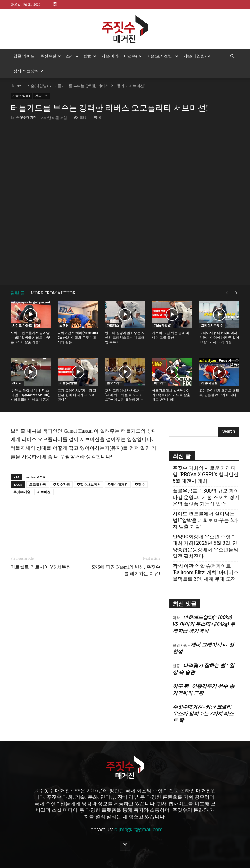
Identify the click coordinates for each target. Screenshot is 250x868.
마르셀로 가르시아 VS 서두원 (41, 567)
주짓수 (140, 485)
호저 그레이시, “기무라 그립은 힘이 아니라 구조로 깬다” (77, 395)
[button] (232, 56)
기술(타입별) (197, 56)
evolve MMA (36, 477)
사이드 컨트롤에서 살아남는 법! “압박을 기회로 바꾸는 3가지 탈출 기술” (30, 338)
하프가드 (160, 383)
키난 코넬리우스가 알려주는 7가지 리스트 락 (203, 713)
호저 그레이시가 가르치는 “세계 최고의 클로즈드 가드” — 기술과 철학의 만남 (124, 395)
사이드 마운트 (22, 326)
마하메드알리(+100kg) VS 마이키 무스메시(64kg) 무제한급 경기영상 (204, 624)
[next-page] (236, 293)
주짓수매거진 (26, 117)
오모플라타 (38, 485)
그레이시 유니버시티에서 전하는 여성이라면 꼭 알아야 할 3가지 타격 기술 (219, 338)
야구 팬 (181, 686)
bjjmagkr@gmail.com (139, 829)
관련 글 (18, 293)
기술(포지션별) (162, 56)
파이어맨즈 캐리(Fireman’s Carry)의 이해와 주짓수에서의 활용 (78, 338)
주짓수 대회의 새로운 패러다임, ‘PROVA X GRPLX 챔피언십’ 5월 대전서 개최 (206, 474)
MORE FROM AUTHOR (53, 293)
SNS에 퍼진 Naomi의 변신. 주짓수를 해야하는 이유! (126, 570)
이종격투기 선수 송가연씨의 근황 (203, 689)
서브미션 (41, 96)
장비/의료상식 (28, 71)
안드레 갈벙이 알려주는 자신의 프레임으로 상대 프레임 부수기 (125, 338)
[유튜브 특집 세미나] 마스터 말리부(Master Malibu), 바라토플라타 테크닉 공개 (30, 395)
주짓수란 (51, 56)
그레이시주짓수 (212, 326)
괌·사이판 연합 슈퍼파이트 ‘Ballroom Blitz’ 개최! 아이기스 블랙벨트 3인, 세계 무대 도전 (206, 572)
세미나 (17, 383)
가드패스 (113, 326)
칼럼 (90, 56)
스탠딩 (64, 326)
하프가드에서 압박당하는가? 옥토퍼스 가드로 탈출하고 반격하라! (171, 395)
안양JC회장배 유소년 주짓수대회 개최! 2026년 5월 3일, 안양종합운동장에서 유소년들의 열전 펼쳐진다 (205, 546)
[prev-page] (227, 293)
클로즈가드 (114, 383)
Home (16, 86)
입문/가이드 (24, 56)
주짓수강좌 (61, 485)
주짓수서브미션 (89, 485)
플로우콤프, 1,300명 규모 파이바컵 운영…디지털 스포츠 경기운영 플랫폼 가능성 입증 (206, 497)
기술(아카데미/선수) (121, 56)
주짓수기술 (22, 492)
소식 (72, 56)
